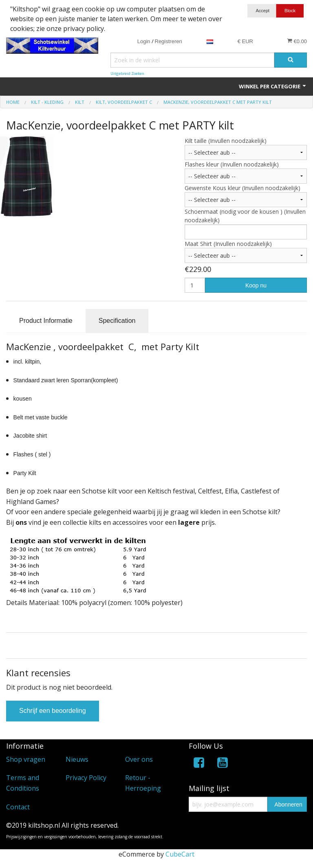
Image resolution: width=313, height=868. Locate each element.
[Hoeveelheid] (195, 285)
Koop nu (256, 285)
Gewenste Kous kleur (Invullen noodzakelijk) (242, 188)
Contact (18, 807)
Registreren (169, 41)
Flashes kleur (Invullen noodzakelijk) (232, 164)
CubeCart (180, 854)
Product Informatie (46, 321)
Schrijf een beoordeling (53, 711)
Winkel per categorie (273, 86)
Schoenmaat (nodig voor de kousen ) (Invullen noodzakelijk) (245, 216)
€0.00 (297, 41)
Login (144, 41)
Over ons (139, 759)
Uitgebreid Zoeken (127, 73)
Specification (117, 321)
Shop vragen (26, 759)
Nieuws (77, 759)
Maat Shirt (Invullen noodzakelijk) (228, 244)
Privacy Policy (86, 778)
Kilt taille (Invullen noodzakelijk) (226, 141)
